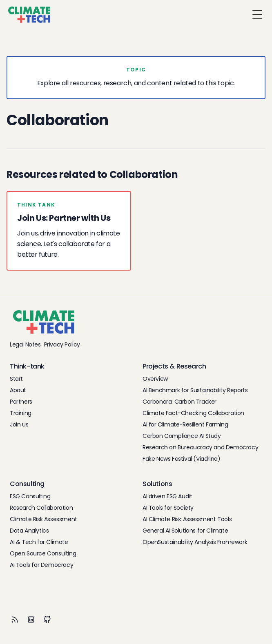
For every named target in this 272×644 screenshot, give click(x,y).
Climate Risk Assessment (43, 519)
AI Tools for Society (168, 508)
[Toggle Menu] (257, 15)
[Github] (47, 620)
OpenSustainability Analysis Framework (195, 542)
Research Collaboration (41, 508)
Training (21, 413)
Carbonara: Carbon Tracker (179, 402)
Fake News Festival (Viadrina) (181, 459)
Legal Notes (25, 344)
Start (16, 379)
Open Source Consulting (43, 553)
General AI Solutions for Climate (185, 531)
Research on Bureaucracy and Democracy (200, 447)
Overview (155, 379)
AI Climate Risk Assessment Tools (187, 519)
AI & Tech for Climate (39, 542)
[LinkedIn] (31, 620)
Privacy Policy (62, 344)
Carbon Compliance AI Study (182, 436)
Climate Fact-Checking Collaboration (193, 413)
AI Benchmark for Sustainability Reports (195, 390)
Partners (21, 402)
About (18, 390)
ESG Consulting (30, 496)
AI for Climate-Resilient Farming (185, 424)
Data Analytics (29, 531)
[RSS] (15, 620)
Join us (19, 424)
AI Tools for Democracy (41, 565)
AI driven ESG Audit (167, 496)
